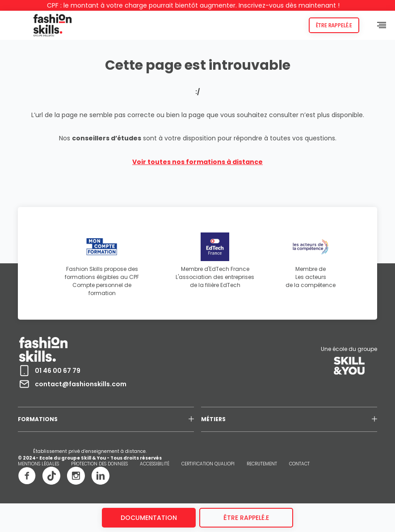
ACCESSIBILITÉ (155, 464)
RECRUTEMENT (262, 464)
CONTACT (299, 464)
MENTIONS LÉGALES (38, 464)
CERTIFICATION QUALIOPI (208, 464)
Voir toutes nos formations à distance (197, 162)
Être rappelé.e (334, 25)
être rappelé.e (246, 518)
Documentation (149, 518)
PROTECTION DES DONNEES (99, 464)
